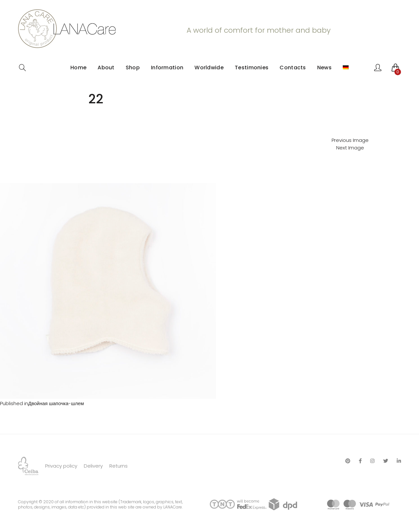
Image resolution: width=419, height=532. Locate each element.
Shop (133, 68)
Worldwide (209, 68)
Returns (118, 466)
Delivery (93, 466)
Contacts (293, 68)
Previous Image (350, 140)
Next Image (350, 148)
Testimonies (252, 68)
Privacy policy (61, 466)
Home (78, 68)
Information (167, 68)
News (324, 68)
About (106, 68)
